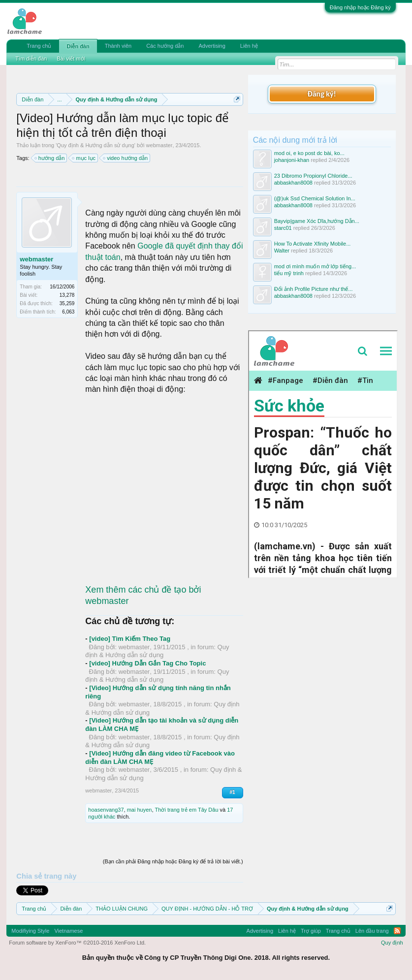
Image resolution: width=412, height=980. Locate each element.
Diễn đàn (78, 46)
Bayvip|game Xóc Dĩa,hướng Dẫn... (317, 221)
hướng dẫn (50, 158)
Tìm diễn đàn (31, 59)
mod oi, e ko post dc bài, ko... (309, 153)
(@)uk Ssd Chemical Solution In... (315, 198)
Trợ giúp (311, 931)
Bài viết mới (71, 59)
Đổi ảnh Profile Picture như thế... (314, 289)
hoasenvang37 (106, 810)
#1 (233, 792)
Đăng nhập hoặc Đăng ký (360, 7)
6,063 (68, 312)
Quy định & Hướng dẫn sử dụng (95, 145)
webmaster (159, 145)
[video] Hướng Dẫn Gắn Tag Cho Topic (147, 663)
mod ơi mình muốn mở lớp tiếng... (315, 266)
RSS (397, 931)
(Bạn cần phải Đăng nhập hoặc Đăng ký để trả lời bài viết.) (173, 861)
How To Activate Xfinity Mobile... (313, 244)
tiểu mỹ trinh (289, 273)
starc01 (283, 228)
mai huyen (140, 810)
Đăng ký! (321, 94)
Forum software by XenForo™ (77, 943)
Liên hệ (249, 46)
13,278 (67, 295)
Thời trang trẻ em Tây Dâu (187, 810)
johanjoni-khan (292, 160)
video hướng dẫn (126, 158)
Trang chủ (39, 46)
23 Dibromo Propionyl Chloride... (313, 176)
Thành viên (118, 46)
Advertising (212, 46)
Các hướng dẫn (165, 46)
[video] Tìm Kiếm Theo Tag (130, 639)
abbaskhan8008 (293, 183)
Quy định (392, 943)
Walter (282, 251)
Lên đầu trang (372, 931)
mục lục (84, 158)
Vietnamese (68, 931)
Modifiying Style (30, 931)
